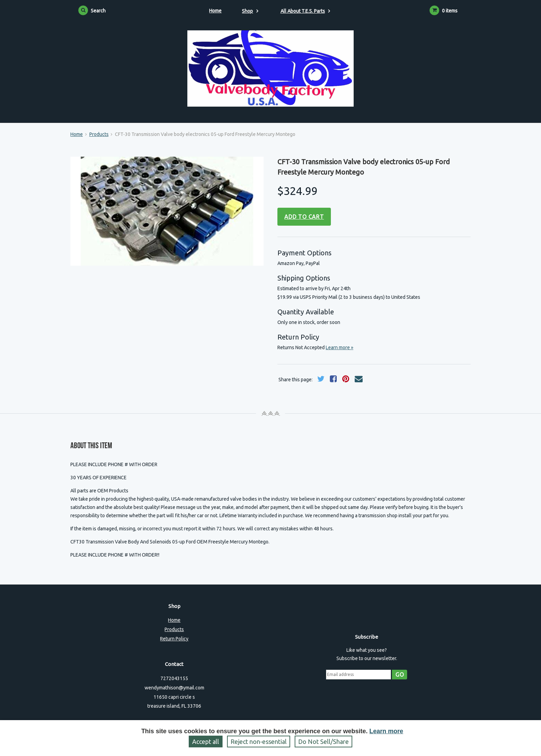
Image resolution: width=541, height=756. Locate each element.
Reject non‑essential (259, 742)
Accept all (206, 742)
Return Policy (174, 639)
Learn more (386, 731)
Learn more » (340, 347)
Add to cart (304, 217)
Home (215, 11)
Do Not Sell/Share (323, 742)
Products (99, 134)
